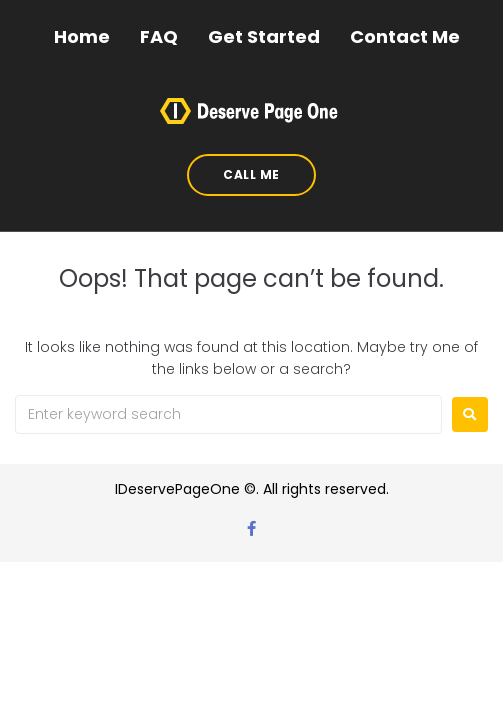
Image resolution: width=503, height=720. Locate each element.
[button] (251, 175)
